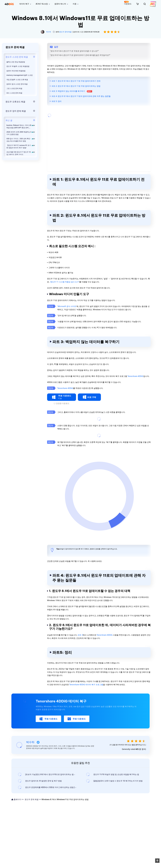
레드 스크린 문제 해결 (14, 93)
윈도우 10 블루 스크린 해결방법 (18, 66)
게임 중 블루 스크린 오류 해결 (17, 80)
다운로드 (128, 3)
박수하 (49, 32)
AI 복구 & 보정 (42, 4)
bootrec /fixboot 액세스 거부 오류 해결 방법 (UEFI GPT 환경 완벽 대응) (21, 126)
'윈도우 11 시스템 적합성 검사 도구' (64, 282)
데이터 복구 (24, 4)
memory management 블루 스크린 (20, 75)
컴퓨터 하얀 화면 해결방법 (16, 71)
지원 (75, 4)
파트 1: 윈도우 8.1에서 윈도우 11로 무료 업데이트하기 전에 (76, 81)
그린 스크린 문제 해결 (14, 88)
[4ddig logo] (9, 4)
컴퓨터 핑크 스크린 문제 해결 (17, 84)
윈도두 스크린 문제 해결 (17, 57)
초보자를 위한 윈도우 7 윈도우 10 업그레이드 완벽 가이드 (21, 153)
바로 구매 (89, 397)
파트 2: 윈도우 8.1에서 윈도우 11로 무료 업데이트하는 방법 (76, 86)
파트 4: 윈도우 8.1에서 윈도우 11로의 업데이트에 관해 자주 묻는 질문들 (81, 96)
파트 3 (80, 635)
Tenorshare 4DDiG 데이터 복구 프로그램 (86, 685)
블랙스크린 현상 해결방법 (16, 62)
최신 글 (9, 120)
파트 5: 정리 (57, 101)
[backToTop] (157, 861)
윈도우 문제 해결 (65, 32)
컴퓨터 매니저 (60, 4)
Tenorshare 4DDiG (135, 376)
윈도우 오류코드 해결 (15, 102)
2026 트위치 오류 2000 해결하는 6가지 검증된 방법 (21, 133)
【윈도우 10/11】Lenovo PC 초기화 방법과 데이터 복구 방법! (21, 146)
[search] (145, 4)
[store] (138, 4)
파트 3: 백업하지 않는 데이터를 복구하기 (72, 91)
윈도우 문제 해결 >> (33, 799)
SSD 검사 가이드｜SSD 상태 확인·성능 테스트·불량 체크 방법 (21, 140)
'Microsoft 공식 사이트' (67, 306)
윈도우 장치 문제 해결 (16, 111)
